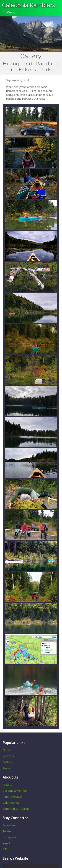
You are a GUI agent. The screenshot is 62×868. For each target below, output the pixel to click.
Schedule (9, 756)
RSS (5, 849)
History (7, 785)
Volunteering (11, 803)
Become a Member (15, 791)
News (6, 750)
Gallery (31, 56)
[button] (31, 136)
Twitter (7, 831)
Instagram (9, 837)
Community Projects (16, 809)
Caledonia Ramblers (28, 5)
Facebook (9, 825)
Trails (6, 768)
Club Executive (12, 797)
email (6, 843)
